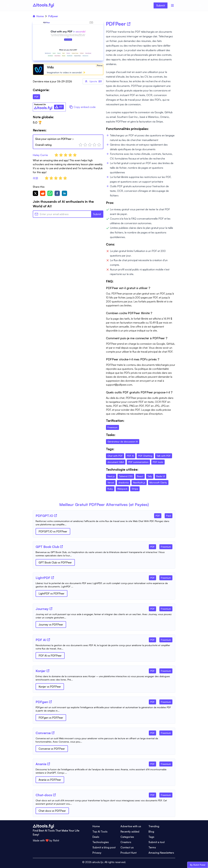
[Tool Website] (56, 516)
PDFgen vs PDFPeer (51, 718)
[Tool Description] (104, 523)
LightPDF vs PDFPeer (52, 593)
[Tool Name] (44, 516)
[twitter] (35, 193)
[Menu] (172, 5)
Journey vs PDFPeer (51, 625)
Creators (126, 842)
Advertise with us (131, 826)
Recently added (130, 832)
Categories (127, 837)
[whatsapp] (50, 193)
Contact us (127, 847)
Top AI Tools (100, 832)
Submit (161, 5)
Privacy (97, 853)
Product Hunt (128, 853)
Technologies (101, 842)
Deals (96, 837)
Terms (152, 847)
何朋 (35, 178)
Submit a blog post (104, 847)
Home (38, 16)
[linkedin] (64, 193)
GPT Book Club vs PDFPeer (55, 562)
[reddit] (43, 193)
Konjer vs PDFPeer (50, 687)
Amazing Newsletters (161, 853)
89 (93, 81)
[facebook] (57, 193)
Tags (151, 837)
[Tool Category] (158, 515)
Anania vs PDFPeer (50, 780)
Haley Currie (40, 155)
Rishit (56, 840)
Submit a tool (157, 842)
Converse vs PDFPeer (52, 749)
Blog (151, 832)
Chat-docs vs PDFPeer (52, 811)
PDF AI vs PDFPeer (50, 656)
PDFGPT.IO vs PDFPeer (53, 531)
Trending (154, 826)
